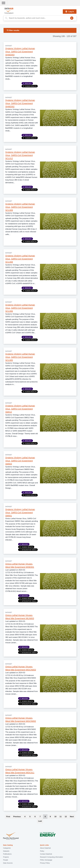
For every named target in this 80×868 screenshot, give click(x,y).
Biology (27, 83)
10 (56, 817)
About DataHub (45, 848)
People (6, 860)
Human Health (30, 86)
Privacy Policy (45, 863)
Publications (7, 854)
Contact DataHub (46, 854)
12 (66, 817)
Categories (7, 848)
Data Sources (8, 863)
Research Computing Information (51, 857)
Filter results (13, 30)
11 (61, 817)
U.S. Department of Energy (48, 836)
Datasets (6, 851)
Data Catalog (8, 845)
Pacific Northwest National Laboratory (11, 836)
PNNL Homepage (46, 860)
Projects (6, 857)
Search (72, 18)
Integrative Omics (28, 550)
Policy (42, 851)
